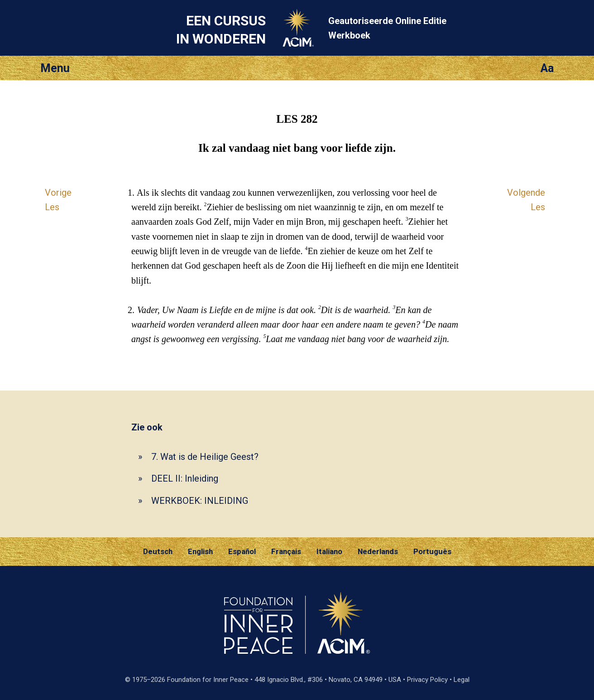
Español (242, 551)
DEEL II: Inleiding (185, 478)
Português (432, 551)
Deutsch (158, 551)
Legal (462, 680)
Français (286, 551)
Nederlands (378, 551)
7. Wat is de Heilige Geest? (205, 457)
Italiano (329, 551)
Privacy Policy (427, 680)
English (200, 551)
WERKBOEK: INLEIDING (200, 501)
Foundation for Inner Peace (208, 680)
